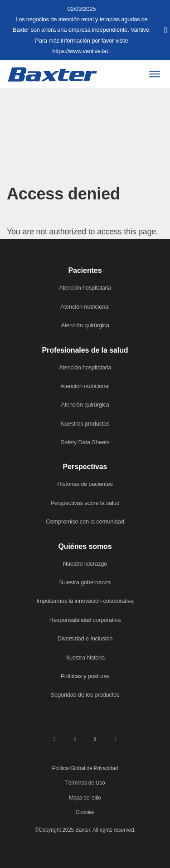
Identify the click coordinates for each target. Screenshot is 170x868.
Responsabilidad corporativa (85, 620)
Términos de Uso (85, 783)
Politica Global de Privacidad (85, 768)
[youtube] (116, 739)
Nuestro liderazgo (85, 564)
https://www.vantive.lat (80, 51)
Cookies (85, 812)
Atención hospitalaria (85, 288)
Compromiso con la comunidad (85, 521)
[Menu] (154, 74)
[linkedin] (54, 739)
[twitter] (95, 739)
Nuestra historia (85, 657)
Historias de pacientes (85, 484)
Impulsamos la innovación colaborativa (85, 601)
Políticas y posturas (85, 676)
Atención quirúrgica (85, 325)
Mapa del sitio (85, 798)
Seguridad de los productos (85, 695)
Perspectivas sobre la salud (85, 503)
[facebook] (75, 739)
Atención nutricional (85, 307)
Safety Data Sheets (85, 442)
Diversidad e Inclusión (85, 638)
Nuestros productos (85, 424)
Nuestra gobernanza (85, 582)
